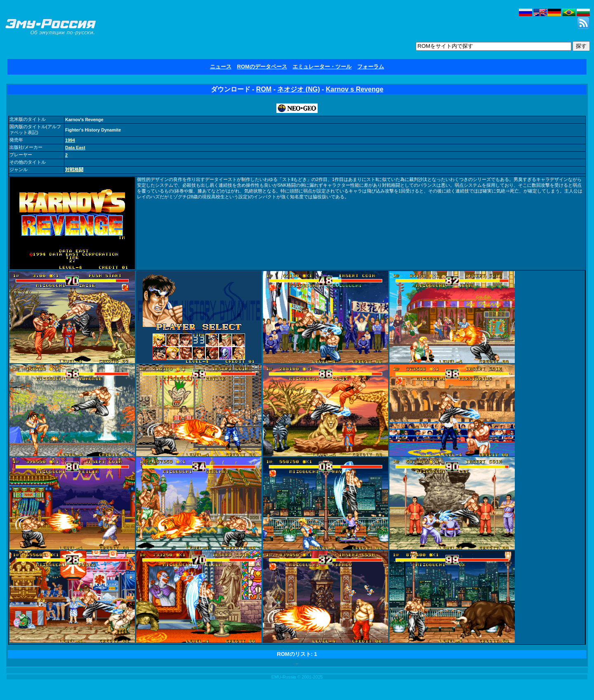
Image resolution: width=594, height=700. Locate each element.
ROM (264, 89)
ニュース (221, 67)
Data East (75, 148)
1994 (70, 140)
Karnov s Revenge (355, 89)
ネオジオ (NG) (298, 89)
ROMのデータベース (262, 67)
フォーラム (371, 67)
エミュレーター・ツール (322, 67)
